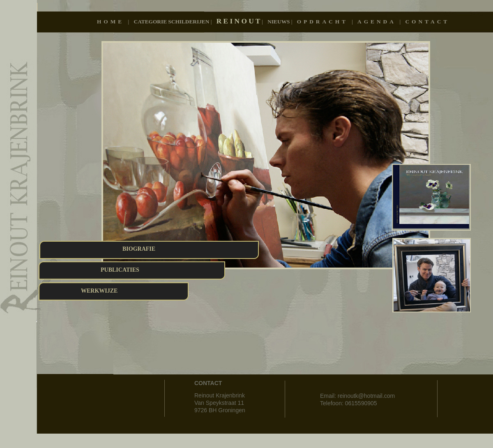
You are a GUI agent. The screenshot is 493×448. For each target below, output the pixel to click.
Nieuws (279, 22)
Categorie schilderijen (172, 22)
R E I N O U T (239, 21)
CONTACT (427, 22)
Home (113, 22)
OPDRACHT (324, 22)
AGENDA (378, 22)
